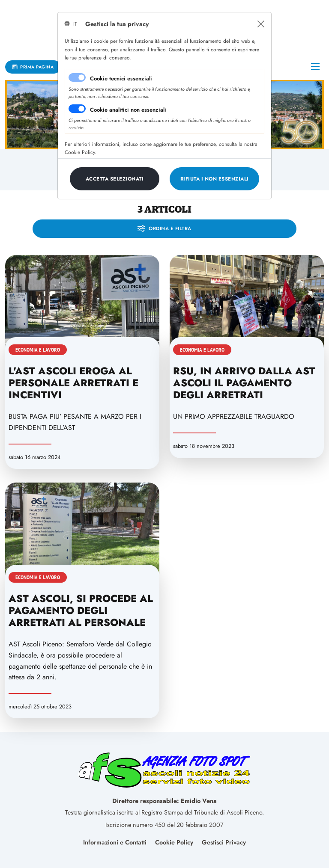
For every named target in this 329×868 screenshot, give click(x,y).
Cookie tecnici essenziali (121, 79)
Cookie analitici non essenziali (128, 110)
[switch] (77, 109)
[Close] (261, 24)
